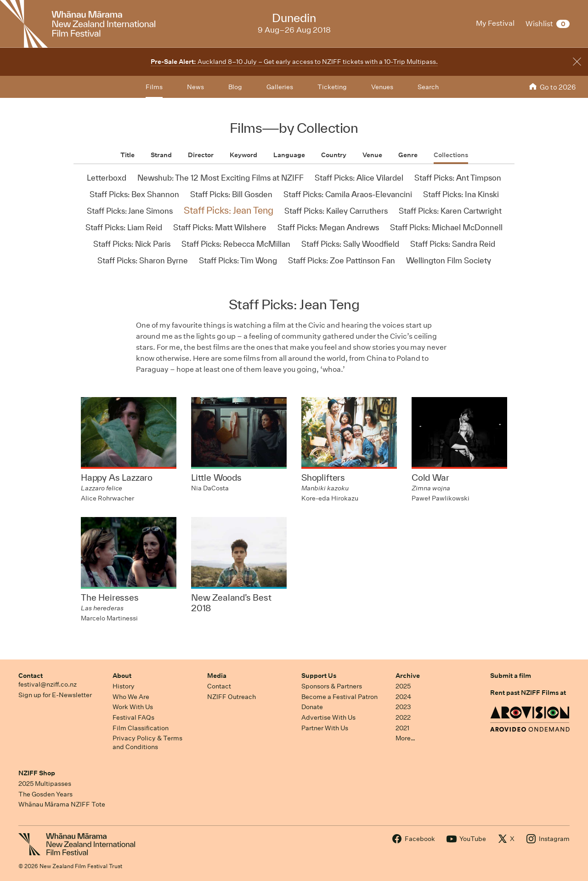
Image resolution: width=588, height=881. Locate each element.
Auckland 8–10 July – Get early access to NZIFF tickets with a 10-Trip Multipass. (294, 62)
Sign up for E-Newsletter (55, 695)
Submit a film (511, 676)
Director (201, 155)
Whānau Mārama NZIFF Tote (62, 804)
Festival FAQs (133, 717)
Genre (408, 155)
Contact (31, 676)
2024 (403, 697)
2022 (403, 717)
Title (127, 155)
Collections (451, 155)
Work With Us (133, 707)
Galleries (280, 87)
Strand (161, 155)
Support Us (319, 676)
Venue (372, 155)
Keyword (243, 155)
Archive (408, 676)
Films (154, 87)
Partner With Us (325, 728)
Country (334, 155)
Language (289, 155)
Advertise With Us (328, 717)
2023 (403, 707)
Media (217, 676)
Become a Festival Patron (339, 697)
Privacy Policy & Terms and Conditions (147, 742)
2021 (402, 728)
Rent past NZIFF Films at (528, 693)
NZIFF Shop (37, 773)
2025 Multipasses (45, 784)
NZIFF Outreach (232, 697)
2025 (403, 686)
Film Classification (141, 728)
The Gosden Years (45, 794)
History (124, 686)
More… (405, 738)
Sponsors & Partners (332, 686)
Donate (312, 707)
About (122, 676)
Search (428, 87)
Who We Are (131, 697)
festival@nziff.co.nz (48, 684)
